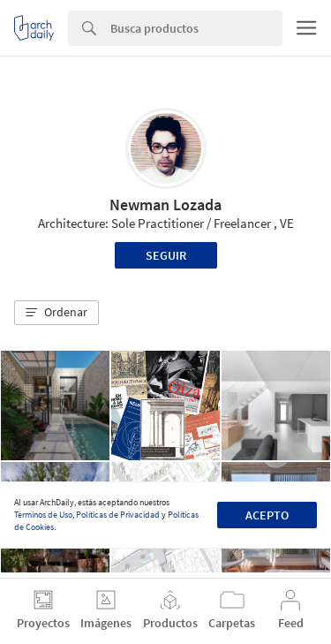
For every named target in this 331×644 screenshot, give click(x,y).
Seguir (166, 255)
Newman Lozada (165, 205)
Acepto (267, 515)
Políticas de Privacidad (118, 515)
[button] (56, 313)
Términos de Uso (43, 515)
